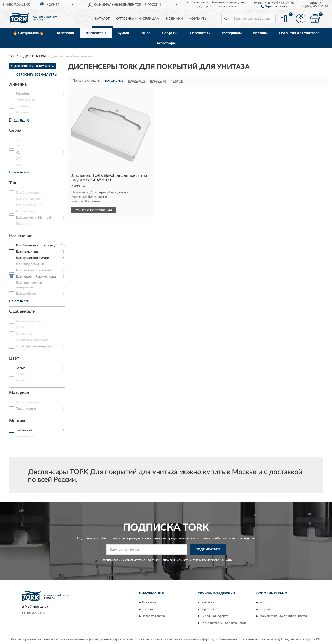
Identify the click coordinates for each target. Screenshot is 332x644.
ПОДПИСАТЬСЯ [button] (208, 549)
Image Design (25, 100)
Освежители (200, 33)
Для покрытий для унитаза (36, 277)
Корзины (260, 33)
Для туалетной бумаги (32, 258)
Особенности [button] (22, 312)
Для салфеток (26, 294)
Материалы (232, 33)
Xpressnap (23, 112)
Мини (20, 328)
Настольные (25, 437)
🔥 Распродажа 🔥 (28, 33)
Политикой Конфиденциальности (167, 560)
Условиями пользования (208, 560)
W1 (18, 159)
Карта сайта (209, 609)
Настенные (24, 430)
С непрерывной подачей (34, 346)
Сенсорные (24, 334)
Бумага (123, 33)
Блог (262, 603)
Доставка (149, 603)
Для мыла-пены (27, 252)
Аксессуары (166, 43)
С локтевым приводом (33, 340)
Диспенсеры (96, 33)
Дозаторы (23, 224)
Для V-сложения (28, 199)
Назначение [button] (21, 236)
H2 (18, 146)
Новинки (174, 19)
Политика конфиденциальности (283, 616)
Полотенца (65, 33)
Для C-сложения (28, 193)
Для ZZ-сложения (29, 205)
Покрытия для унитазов (299, 33)
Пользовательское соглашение (223, 623)
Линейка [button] (18, 84)
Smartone (23, 106)
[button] (274, 6)
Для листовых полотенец (35, 270)
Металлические (27, 402)
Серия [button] (15, 130)
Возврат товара (153, 616)
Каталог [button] (102, 19)
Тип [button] (13, 183)
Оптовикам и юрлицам (138, 19)
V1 (18, 153)
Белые (20, 368)
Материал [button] (19, 393)
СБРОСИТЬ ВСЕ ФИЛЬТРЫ (37, 75)
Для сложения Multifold (33, 218)
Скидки (264, 609)
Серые (20, 374)
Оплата (147, 609)
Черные (21, 381)
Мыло (146, 33)
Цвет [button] (14, 358)
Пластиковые (26, 409)
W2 (18, 165)
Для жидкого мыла (30, 264)
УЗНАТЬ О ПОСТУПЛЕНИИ (94, 210)
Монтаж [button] (17, 421)
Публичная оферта (214, 616)
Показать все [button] (19, 120)
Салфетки (170, 33)
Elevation (22, 94)
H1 (18, 140)
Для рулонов (25, 211)
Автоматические (28, 321)
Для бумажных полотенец (35, 245)
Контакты (198, 19)
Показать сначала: (86, 81)
